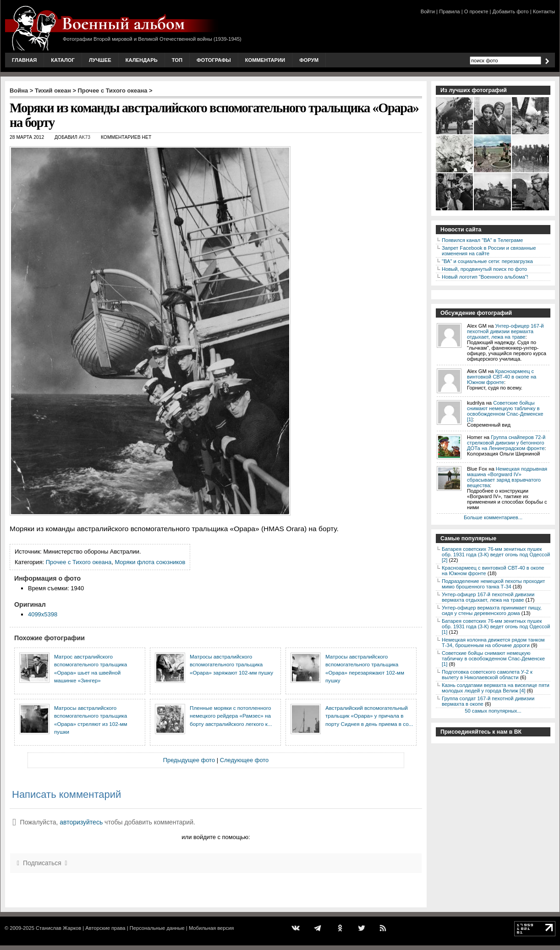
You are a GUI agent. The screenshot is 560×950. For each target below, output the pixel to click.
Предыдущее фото (189, 760)
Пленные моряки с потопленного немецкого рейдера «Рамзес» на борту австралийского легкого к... (231, 716)
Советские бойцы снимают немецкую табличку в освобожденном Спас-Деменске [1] (505, 411)
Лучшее (100, 60)
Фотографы (214, 60)
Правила (449, 11)
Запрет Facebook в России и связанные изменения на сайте (489, 251)
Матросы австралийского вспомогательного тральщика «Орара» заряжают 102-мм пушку (231, 664)
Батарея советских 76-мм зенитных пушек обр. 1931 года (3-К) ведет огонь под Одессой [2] (496, 555)
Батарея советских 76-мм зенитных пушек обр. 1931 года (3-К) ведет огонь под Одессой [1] (496, 626)
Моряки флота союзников (150, 562)
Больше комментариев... (493, 517)
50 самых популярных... (493, 711)
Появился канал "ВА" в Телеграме (482, 240)
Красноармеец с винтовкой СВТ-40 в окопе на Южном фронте (502, 377)
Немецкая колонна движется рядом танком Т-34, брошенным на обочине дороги (493, 642)
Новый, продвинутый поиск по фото (484, 269)
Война (19, 91)
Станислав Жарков (58, 928)
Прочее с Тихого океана (113, 91)
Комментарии (265, 60)
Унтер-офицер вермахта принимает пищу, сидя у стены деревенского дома (492, 610)
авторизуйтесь (81, 822)
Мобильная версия (211, 928)
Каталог (63, 60)
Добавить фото (511, 11)
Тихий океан (53, 91)
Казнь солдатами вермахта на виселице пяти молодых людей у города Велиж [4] (496, 688)
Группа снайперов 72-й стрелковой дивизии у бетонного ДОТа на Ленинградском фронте (506, 443)
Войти (428, 11)
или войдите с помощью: (216, 837)
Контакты (544, 11)
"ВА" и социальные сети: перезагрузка (487, 261)
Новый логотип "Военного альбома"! (485, 277)
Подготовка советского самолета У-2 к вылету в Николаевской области (487, 675)
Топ (177, 60)
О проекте (476, 11)
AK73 (85, 137)
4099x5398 (43, 614)
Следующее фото (244, 760)
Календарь (142, 60)
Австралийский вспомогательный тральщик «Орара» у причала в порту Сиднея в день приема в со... (369, 716)
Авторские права (105, 928)
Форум (309, 60)
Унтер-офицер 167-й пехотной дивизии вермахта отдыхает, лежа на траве (505, 331)
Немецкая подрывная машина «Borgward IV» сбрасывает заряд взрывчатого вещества (507, 477)
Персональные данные (157, 928)
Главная (24, 60)
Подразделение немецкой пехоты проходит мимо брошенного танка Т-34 (493, 584)
